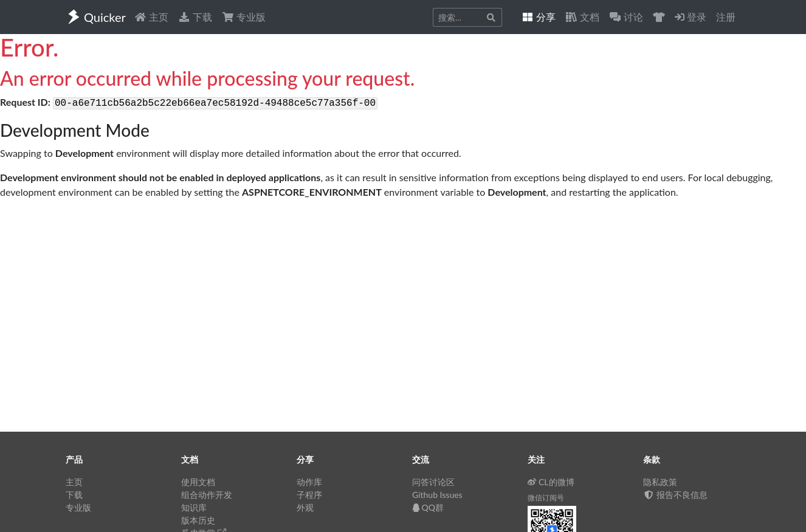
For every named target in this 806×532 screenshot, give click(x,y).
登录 (691, 17)
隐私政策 (660, 482)
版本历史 (198, 520)
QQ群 (428, 507)
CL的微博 (551, 482)
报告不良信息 (675, 495)
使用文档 (198, 482)
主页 (151, 17)
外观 (305, 507)
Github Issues (437, 495)
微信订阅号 (546, 498)
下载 (195, 17)
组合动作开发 (207, 495)
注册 (726, 17)
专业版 (244, 17)
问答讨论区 (433, 482)
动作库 (309, 482)
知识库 (194, 507)
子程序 (309, 495)
